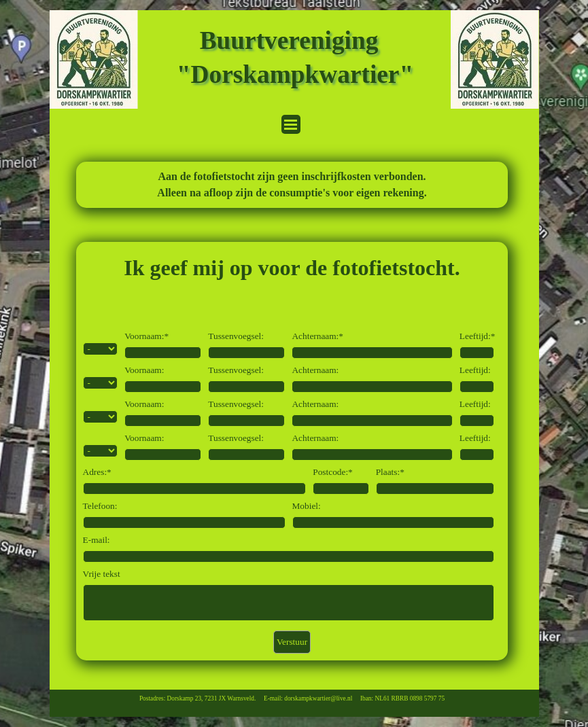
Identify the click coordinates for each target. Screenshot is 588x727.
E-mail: (97, 540)
